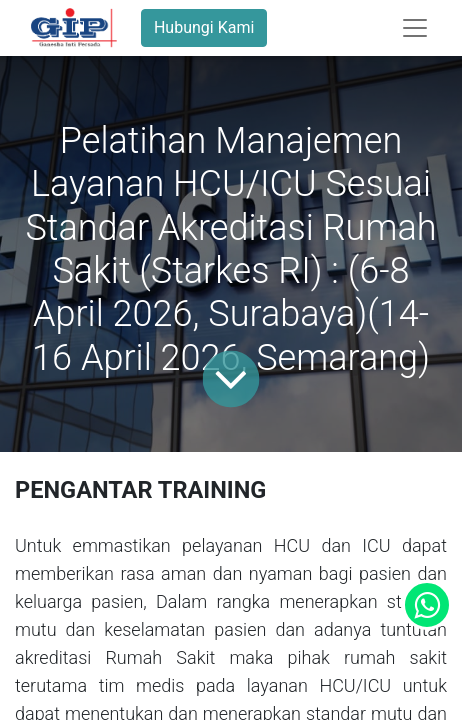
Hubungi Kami (204, 27)
